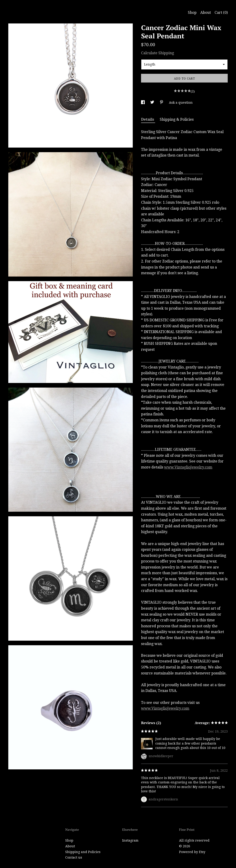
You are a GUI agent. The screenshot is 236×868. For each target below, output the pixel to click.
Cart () (221, 13)
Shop (192, 13)
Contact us (74, 857)
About (206, 13)
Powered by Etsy (192, 852)
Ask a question (181, 103)
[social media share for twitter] (153, 103)
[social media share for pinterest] (162, 103)
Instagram (130, 840)
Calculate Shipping (158, 53)
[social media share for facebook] (143, 103)
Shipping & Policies (177, 119)
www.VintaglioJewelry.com (188, 467)
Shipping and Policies (83, 852)
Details (148, 119)
